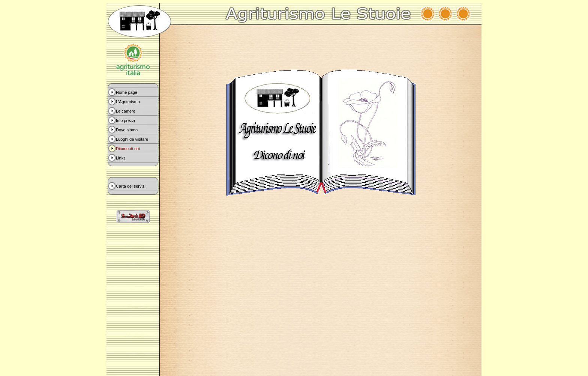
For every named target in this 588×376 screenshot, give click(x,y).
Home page (127, 92)
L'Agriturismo (128, 102)
